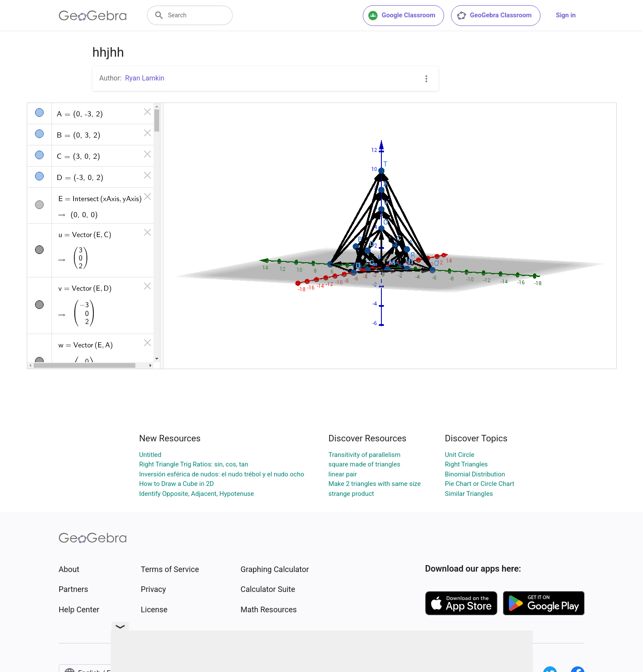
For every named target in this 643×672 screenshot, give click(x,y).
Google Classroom (402, 16)
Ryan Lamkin (145, 78)
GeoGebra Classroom (494, 16)
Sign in (566, 15)
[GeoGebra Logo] (93, 16)
